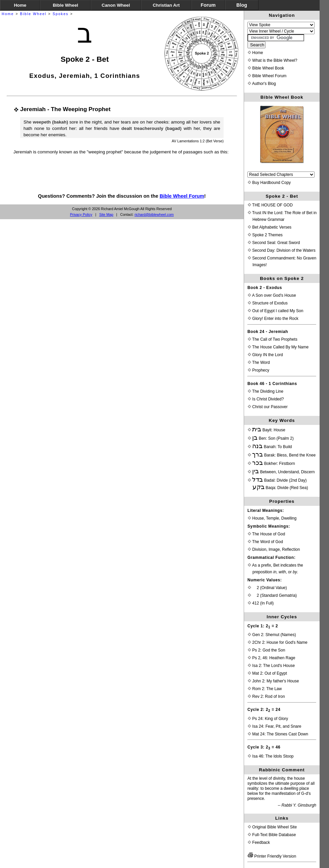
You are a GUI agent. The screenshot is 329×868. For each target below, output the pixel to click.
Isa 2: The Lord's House (271, 666)
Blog (242, 5)
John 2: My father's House (273, 681)
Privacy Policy (81, 214)
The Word (259, 363)
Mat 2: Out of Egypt (267, 673)
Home (8, 14)
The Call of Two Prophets (273, 339)
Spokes (61, 14)
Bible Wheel (33, 14)
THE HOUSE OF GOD (270, 205)
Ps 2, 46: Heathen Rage (271, 658)
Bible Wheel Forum (182, 196)
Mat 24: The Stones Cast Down (278, 734)
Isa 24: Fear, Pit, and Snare (274, 726)
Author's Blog (262, 84)
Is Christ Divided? (266, 399)
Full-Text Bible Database (272, 835)
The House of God (266, 534)
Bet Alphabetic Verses (270, 227)
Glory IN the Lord (265, 355)
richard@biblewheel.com (154, 214)
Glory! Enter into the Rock (273, 319)
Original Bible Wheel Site (272, 827)
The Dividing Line (266, 391)
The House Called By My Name (278, 347)
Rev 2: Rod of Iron (266, 696)
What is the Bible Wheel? (272, 60)
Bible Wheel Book (266, 68)
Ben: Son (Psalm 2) (271, 438)
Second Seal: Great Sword (274, 243)
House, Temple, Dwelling (272, 518)
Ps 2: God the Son (266, 650)
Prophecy (258, 370)
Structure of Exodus (268, 303)
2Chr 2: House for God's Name (278, 642)
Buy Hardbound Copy (269, 183)
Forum (208, 5)
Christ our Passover (268, 407)
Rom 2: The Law (265, 689)
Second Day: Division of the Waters (282, 250)
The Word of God (265, 542)
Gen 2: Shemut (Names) (272, 635)
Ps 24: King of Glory (268, 719)
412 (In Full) (261, 603)
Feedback (259, 842)
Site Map (106, 214)
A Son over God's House (272, 295)
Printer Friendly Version (272, 856)
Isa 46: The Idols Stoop (271, 756)
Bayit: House (267, 430)
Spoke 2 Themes (265, 235)
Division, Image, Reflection (274, 549)
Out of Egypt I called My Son (275, 311)
